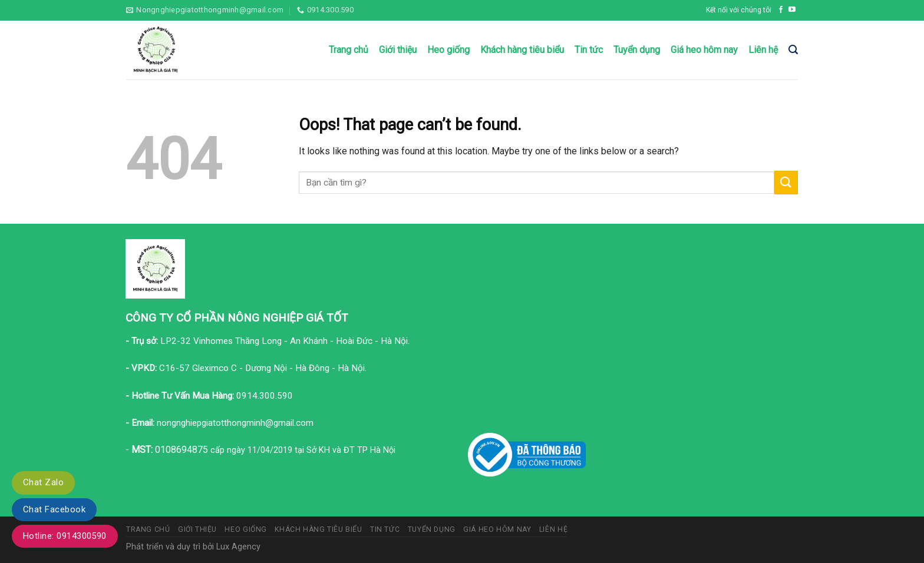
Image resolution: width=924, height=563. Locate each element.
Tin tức (589, 50)
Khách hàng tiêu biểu (522, 50)
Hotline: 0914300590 (65, 536)
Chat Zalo (43, 482)
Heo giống (448, 50)
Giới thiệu (398, 50)
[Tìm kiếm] (793, 50)
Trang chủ (349, 50)
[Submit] (786, 182)
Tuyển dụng (637, 50)
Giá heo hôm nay (704, 50)
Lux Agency (238, 547)
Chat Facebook (54, 509)
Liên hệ (763, 50)
